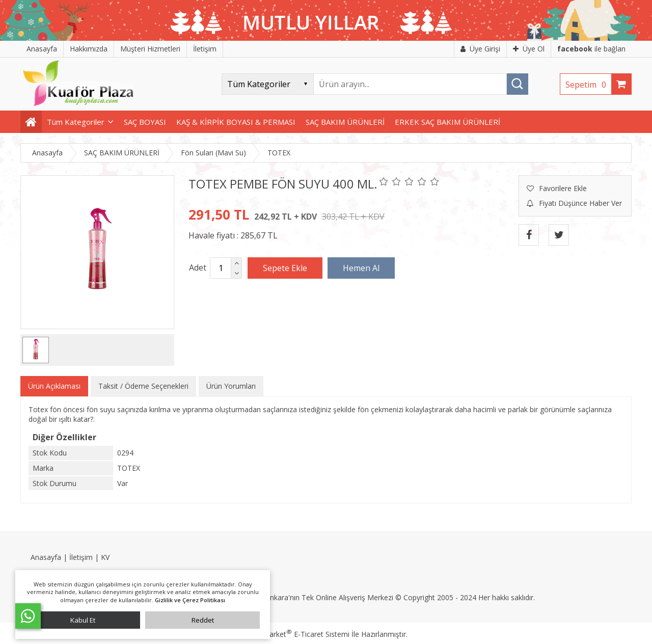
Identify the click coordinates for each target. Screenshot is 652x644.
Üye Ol (529, 49)
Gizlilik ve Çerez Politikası (190, 600)
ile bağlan (591, 49)
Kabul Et (83, 620)
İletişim (81, 557)
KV (105, 557)
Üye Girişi (480, 49)
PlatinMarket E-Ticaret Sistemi (297, 634)
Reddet (203, 620)
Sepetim (588, 85)
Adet (198, 267)
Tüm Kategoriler (76, 122)
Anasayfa (46, 557)
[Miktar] (221, 268)
